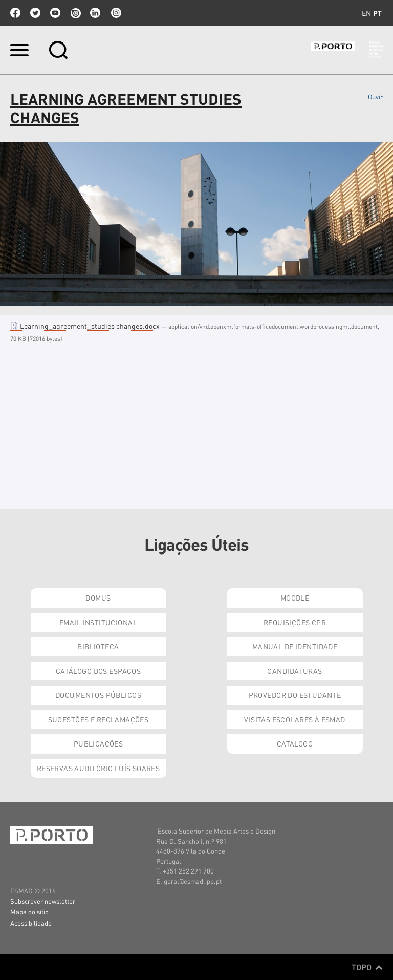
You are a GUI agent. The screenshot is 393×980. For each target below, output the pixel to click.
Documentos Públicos (98, 695)
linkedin (95, 13)
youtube (55, 13)
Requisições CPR (295, 622)
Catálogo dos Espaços (98, 671)
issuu (75, 13)
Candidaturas (294, 671)
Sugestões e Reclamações (99, 719)
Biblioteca (98, 646)
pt (377, 13)
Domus (98, 598)
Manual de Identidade (295, 646)
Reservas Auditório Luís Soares (99, 768)
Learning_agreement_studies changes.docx (86, 326)
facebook (15, 13)
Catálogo (295, 743)
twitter (35, 13)
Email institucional (98, 622)
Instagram (115, 13)
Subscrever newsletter (43, 901)
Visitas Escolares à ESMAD (295, 719)
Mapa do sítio (29, 912)
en (366, 13)
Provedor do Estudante (295, 695)
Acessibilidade (31, 923)
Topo (367, 967)
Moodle (295, 598)
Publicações (99, 743)
